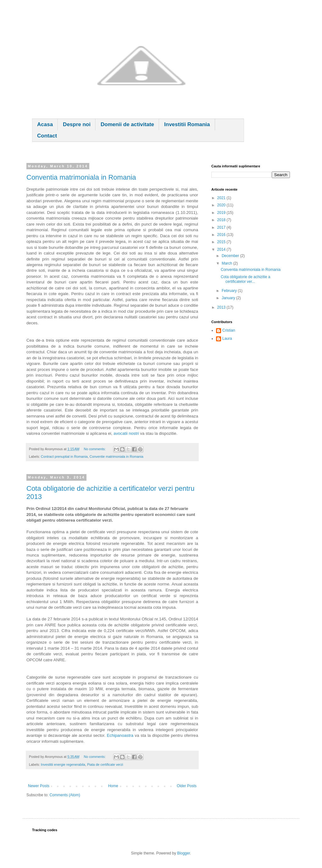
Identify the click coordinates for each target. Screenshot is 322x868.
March (228, 263)
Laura (227, 339)
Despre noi (77, 124)
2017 (222, 227)
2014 (222, 249)
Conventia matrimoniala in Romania (81, 177)
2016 (222, 235)
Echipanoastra (120, 735)
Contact (47, 136)
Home (113, 786)
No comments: (95, 449)
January (229, 298)
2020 (222, 205)
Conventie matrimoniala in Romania (117, 456)
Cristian (229, 330)
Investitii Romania (187, 124)
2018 (222, 220)
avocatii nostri (126, 433)
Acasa (45, 124)
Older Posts (187, 786)
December (231, 256)
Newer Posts (39, 786)
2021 (222, 198)
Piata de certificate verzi (105, 764)
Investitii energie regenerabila (63, 764)
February (230, 291)
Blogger (183, 853)
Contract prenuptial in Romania (64, 456)
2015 (222, 242)
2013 (222, 307)
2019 (222, 213)
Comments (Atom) (65, 795)
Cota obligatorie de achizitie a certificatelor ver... (245, 279)
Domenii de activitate (127, 124)
